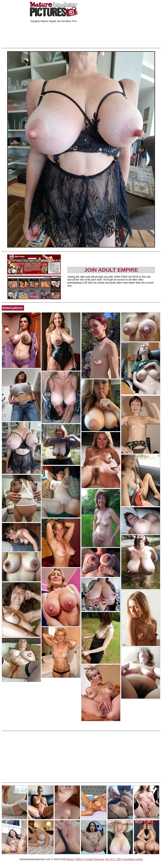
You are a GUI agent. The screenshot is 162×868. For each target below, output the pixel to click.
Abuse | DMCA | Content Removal (85, 859)
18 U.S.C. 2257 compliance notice (124, 859)
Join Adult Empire (111, 270)
